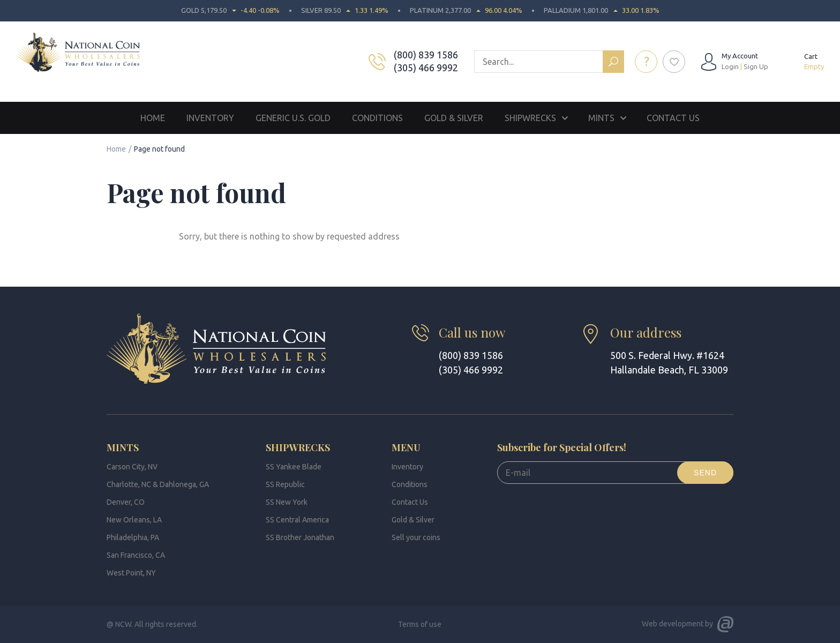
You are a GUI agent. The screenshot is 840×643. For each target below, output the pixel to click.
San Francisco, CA (136, 555)
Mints (601, 118)
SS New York (287, 502)
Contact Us (673, 118)
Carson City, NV (132, 467)
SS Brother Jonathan (300, 537)
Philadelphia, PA (133, 537)
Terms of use (420, 624)
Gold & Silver (454, 118)
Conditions (377, 118)
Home (153, 118)
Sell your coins (416, 537)
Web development (673, 624)
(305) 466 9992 (426, 68)
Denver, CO (126, 502)
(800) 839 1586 (426, 55)
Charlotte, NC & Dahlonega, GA (158, 484)
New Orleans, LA (134, 520)
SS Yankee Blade (294, 467)
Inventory (210, 118)
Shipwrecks (530, 118)
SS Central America (297, 520)
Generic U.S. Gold (293, 118)
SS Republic (285, 484)
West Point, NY (131, 573)
